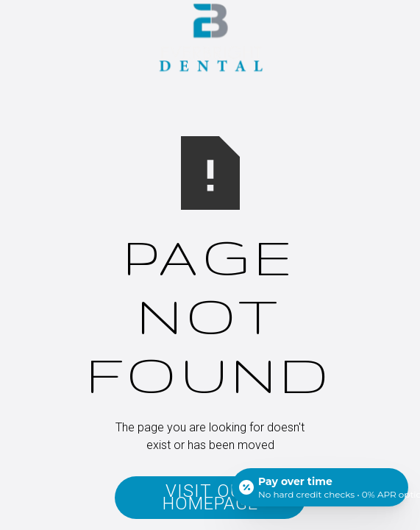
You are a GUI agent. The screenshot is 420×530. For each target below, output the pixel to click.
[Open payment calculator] (320, 487)
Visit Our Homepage (210, 497)
